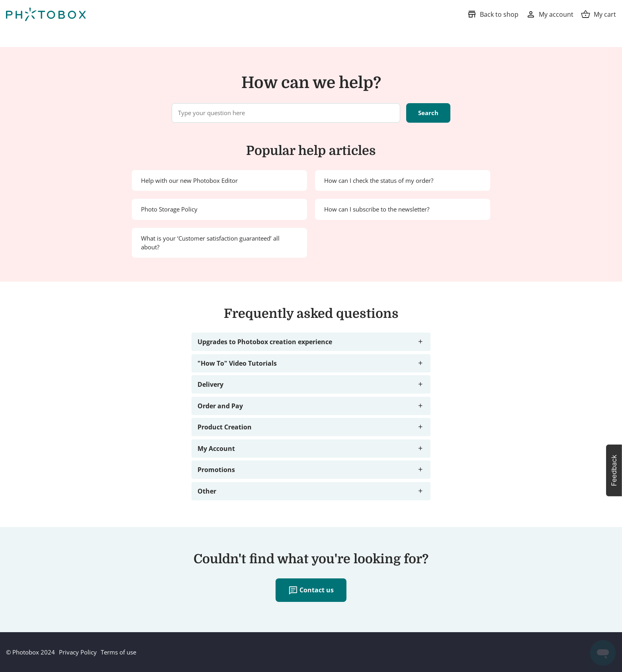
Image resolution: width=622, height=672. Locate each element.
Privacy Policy (78, 652)
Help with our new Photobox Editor (189, 180)
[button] (614, 470)
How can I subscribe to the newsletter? (377, 209)
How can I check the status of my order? (379, 180)
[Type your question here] (286, 113)
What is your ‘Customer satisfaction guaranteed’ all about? (210, 243)
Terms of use (118, 652)
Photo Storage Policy (169, 209)
